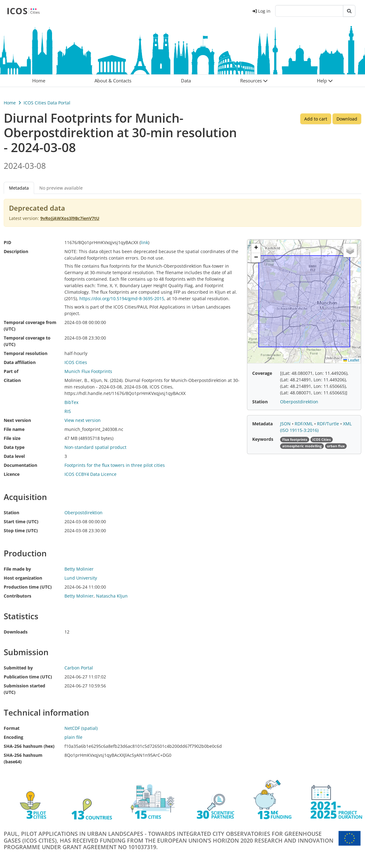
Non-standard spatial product (95, 447)
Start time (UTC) (21, 522)
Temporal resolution (26, 353)
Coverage (262, 373)
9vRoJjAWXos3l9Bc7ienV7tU (70, 218)
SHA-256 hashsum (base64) (23, 758)
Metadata (19, 188)
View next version (83, 420)
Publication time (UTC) (28, 677)
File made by (17, 569)
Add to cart (316, 119)
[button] (254, 81)
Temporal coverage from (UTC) (30, 326)
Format (12, 728)
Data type (14, 447)
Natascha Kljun (112, 596)
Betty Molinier (79, 596)
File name (14, 429)
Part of (11, 371)
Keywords (263, 439)
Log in (262, 11)
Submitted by (18, 668)
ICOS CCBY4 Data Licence (90, 474)
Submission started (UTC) (24, 689)
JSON (286, 424)
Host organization (23, 578)
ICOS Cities (76, 362)
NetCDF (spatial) (81, 728)
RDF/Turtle (329, 424)
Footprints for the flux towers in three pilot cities (115, 465)
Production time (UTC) (28, 587)
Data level (14, 456)
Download (347, 119)
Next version (17, 420)
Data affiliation (20, 362)
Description (16, 251)
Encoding (13, 737)
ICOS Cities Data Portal (47, 103)
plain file (73, 737)
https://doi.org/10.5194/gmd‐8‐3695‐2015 (122, 298)
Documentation (20, 465)
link (144, 242)
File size (12, 438)
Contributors (18, 596)
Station (11, 513)
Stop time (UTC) (21, 530)
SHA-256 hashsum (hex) (29, 746)
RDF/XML (304, 424)
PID (7, 242)
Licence (12, 474)
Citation (12, 380)
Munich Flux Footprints (88, 371)
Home (10, 103)
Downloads (16, 632)
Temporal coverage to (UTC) (27, 341)
